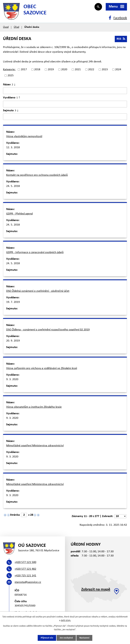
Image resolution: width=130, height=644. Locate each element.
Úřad (16, 27)
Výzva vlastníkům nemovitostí (24, 136)
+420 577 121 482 (25, 569)
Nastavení (84, 638)
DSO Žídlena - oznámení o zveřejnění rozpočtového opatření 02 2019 (48, 330)
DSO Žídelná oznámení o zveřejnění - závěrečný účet (38, 291)
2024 (118, 70)
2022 (91, 70)
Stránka (15, 515)
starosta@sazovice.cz (28, 582)
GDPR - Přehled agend (19, 214)
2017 (24, 70)
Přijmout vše (47, 638)
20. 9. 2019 (13, 341)
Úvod (6, 27)
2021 (78, 70)
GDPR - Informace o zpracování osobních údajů (35, 252)
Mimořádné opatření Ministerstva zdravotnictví (35, 446)
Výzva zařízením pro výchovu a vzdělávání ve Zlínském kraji (42, 368)
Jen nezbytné (66, 638)
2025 (11, 76)
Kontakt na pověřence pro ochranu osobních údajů (37, 175)
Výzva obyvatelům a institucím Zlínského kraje (34, 407)
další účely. (66, 620)
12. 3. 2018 (13, 147)
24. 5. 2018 (13, 186)
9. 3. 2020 (12, 379)
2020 (64, 70)
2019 (51, 70)
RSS (121, 39)
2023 (105, 70)
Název (8, 85)
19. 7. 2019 (13, 302)
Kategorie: (9, 70)
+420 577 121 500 (25, 562)
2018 (37, 70)
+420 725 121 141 (25, 576)
